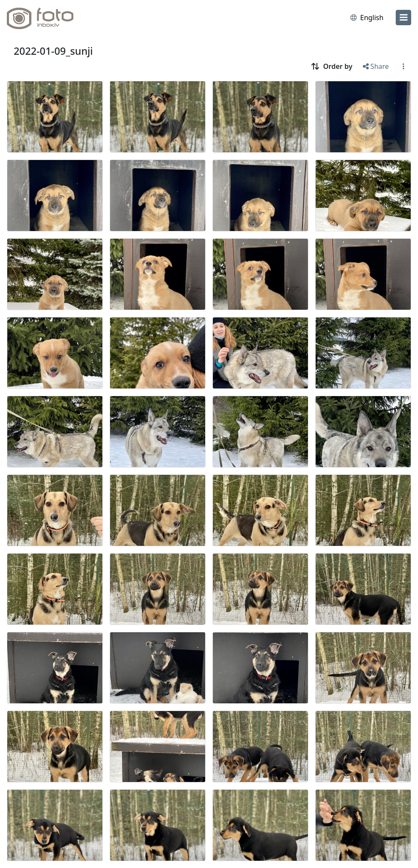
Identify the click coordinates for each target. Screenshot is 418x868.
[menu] (403, 18)
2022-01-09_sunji (53, 51)
